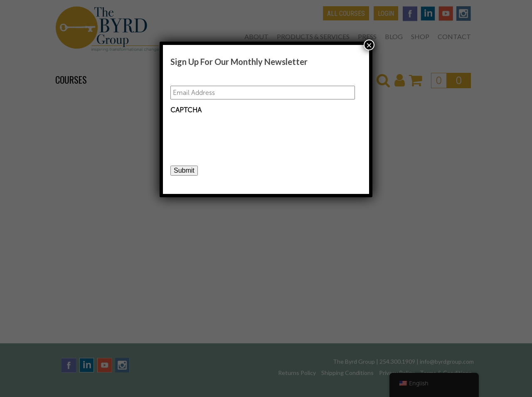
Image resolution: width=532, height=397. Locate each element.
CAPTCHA (186, 110)
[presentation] (234, 134)
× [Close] (369, 45)
